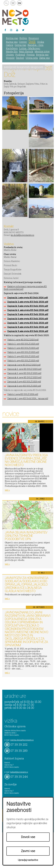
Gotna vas (20, 45)
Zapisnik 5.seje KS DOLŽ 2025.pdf (24, 382)
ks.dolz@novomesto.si (22, 235)
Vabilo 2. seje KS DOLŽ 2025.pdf (23, 344)
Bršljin (23, 38)
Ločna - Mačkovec (30, 48)
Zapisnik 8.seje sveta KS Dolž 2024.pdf (28, 327)
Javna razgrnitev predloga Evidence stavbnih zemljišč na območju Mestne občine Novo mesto (26, 460)
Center (23, 42)
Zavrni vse (28, 851)
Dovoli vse (28, 837)
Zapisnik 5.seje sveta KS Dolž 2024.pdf (28, 314)
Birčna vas (12, 38)
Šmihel (20, 58)
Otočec (10, 55)
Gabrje (10, 45)
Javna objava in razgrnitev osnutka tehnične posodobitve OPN (26, 536)
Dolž (32, 41)
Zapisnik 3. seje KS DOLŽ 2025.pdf (24, 373)
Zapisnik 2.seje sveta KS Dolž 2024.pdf (28, 302)
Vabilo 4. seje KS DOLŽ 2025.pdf (23, 352)
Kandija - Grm (36, 45)
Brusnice (34, 38)
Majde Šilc (12, 51)
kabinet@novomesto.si (19, 772)
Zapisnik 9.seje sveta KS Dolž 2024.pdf (28, 331)
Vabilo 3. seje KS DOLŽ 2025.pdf (23, 348)
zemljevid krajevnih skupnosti (24, 67)
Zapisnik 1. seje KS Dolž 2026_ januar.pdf (28, 398)
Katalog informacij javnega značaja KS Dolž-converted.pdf (25, 288)
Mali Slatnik (26, 51)
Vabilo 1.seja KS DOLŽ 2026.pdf (23, 394)
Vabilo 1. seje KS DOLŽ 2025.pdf (23, 339)
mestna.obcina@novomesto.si (22, 740)
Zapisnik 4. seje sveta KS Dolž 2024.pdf (28, 310)
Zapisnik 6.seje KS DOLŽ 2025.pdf (24, 386)
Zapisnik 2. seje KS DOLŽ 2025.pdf (24, 369)
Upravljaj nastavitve (28, 860)
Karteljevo (12, 48)
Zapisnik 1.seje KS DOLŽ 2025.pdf (24, 365)
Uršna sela (32, 58)
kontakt (13, 3)
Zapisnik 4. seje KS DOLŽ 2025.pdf (24, 377)
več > (7, 490)
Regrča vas (42, 55)
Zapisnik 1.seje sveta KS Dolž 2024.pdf (28, 297)
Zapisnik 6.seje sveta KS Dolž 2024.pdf (28, 318)
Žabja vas (45, 58)
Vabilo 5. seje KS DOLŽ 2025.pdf (23, 356)
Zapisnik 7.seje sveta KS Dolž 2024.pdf (28, 323)
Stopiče (10, 58)
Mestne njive (42, 51)
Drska (41, 42)
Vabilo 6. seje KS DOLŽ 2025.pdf (23, 361)
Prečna (31, 55)
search (6, 3)
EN (20, 3)
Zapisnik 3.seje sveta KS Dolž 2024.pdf (28, 306)
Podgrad (20, 55)
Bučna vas (12, 42)
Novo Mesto (22, 17)
